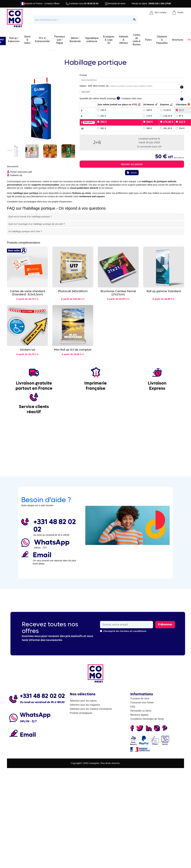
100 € (148, 110)
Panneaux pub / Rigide (60, 40)
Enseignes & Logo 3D (109, 40)
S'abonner (165, 624)
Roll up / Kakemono (14, 40)
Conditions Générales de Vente (147, 719)
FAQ (133, 707)
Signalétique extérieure (92, 40)
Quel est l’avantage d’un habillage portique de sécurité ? (37, 224)
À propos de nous (140, 698)
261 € (102, 116)
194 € (180, 128)
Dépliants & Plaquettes (162, 40)
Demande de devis (115, 4)
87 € (180, 116)
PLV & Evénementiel (42, 40)
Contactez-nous (82, 4)
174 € (148, 116)
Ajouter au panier (132, 164)
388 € (148, 128)
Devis (132, 173)
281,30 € (166, 128)
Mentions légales (139, 715)
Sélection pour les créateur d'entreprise (91, 709)
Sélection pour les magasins (85, 705)
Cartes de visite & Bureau (137, 40)
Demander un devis (141, 711)
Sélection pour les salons (83, 701)
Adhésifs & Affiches (124, 40)
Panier (178, 13)
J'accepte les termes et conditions (123, 631)
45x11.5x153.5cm (89, 80)
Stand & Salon (27, 40)
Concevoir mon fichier (142, 703)
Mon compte (158, 13)
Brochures (178, 40)
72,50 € (166, 110)
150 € (102, 110)
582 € (102, 128)
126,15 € (166, 116)
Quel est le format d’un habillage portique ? (30, 217)
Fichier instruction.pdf (19, 172)
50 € (180, 110)
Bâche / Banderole (75, 40)
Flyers (148, 40)
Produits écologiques (81, 713)
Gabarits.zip (15, 175)
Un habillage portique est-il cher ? (25, 231)
